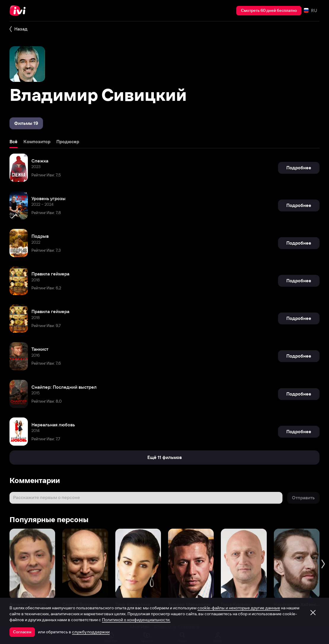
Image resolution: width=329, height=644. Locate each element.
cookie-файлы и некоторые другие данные (239, 608)
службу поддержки (91, 632)
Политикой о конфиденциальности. (136, 620)
